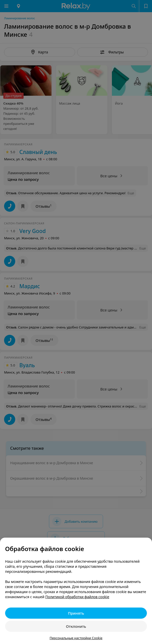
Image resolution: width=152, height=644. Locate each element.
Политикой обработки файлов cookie (77, 597)
